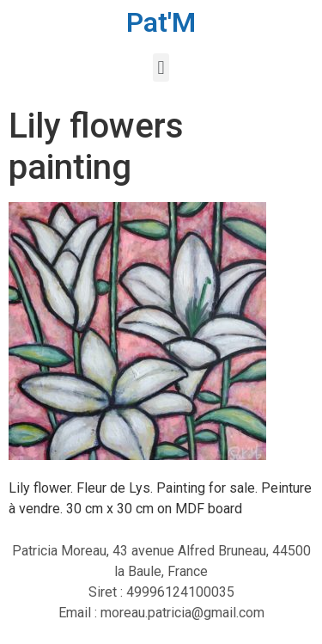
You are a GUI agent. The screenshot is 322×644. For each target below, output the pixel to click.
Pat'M (161, 22)
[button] (161, 67)
